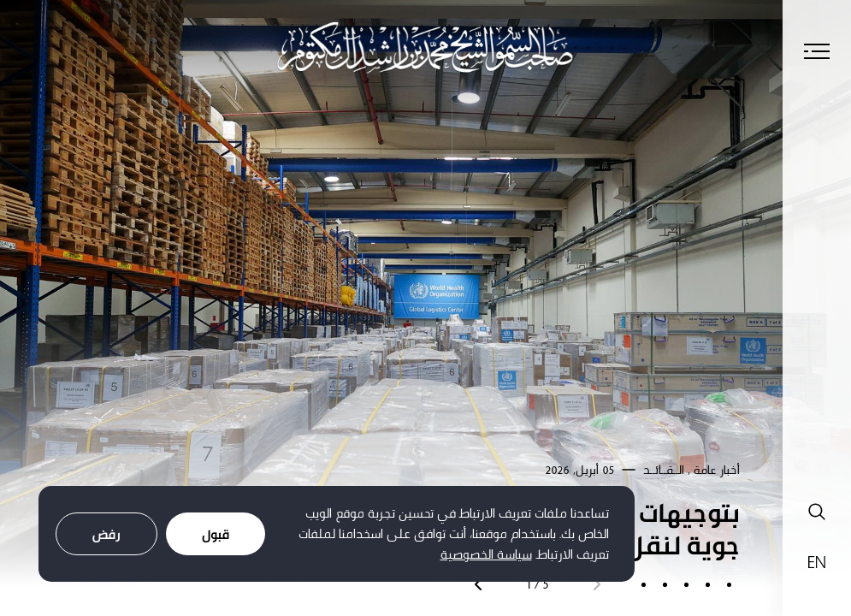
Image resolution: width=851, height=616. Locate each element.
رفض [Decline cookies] (106, 534)
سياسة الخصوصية (486, 554)
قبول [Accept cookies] (216, 534)
